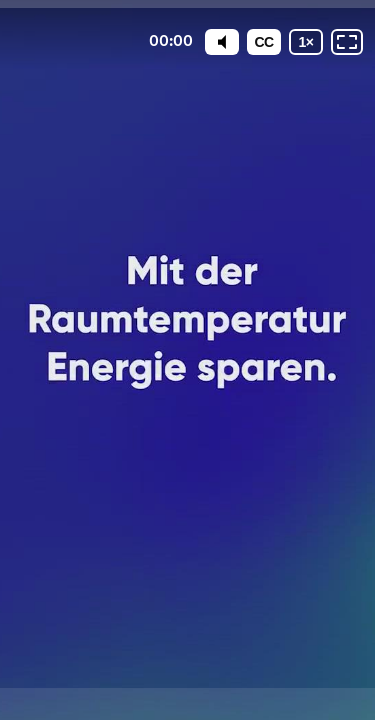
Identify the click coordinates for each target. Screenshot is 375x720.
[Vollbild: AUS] (347, 42)
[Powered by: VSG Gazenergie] (187, 704)
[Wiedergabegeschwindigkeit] (306, 42)
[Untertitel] (264, 42)
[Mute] (222, 42)
